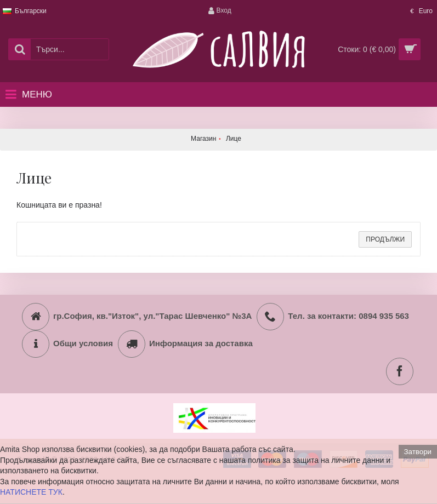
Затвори (418, 452)
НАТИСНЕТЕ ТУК (31, 492)
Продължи (385, 239)
